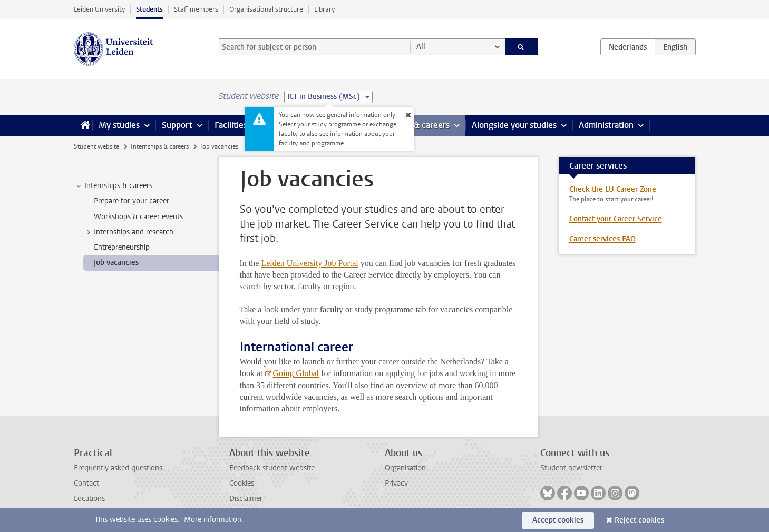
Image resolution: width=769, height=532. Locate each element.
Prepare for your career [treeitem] (132, 201)
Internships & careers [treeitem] (113, 186)
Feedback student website (272, 468)
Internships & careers (160, 146)
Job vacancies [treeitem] (116, 263)
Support (177, 125)
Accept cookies (558, 520)
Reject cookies (639, 520)
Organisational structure (266, 9)
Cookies (242, 483)
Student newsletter (571, 468)
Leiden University (99, 9)
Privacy (396, 483)
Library (324, 9)
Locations (89, 499)
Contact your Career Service (616, 219)
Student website (96, 146)
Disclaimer (246, 499)
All (421, 47)
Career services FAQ (602, 239)
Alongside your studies (514, 125)
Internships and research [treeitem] (129, 232)
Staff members (196, 9)
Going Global (296, 373)
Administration (606, 125)
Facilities (231, 125)
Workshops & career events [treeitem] (138, 217)
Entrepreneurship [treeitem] (122, 247)
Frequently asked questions (118, 468)
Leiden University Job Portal (309, 263)
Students (149, 9)
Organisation (405, 468)
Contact (86, 483)
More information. (214, 520)
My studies (119, 125)
